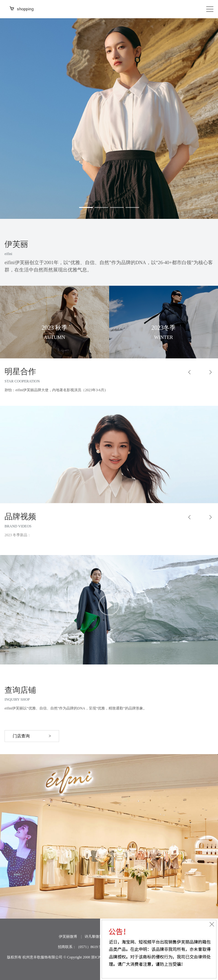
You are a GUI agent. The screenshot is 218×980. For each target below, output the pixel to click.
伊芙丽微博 (68, 937)
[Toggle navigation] (210, 9)
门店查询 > (32, 736)
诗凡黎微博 (94, 937)
